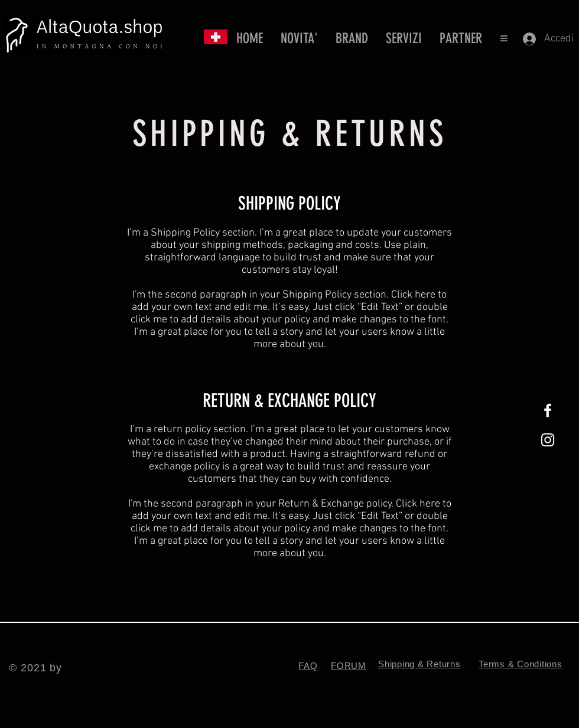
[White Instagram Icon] (548, 440)
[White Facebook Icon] (548, 410)
